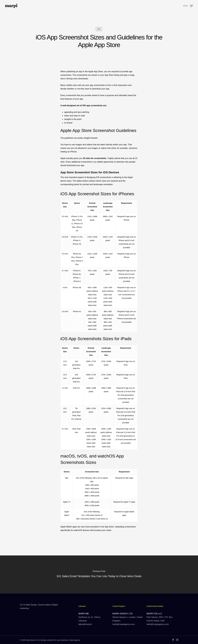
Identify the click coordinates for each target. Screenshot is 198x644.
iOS (99, 29)
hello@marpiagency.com (124, 624)
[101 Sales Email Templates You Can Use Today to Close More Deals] (99, 574)
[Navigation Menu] (188, 6)
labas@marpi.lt (85, 624)
